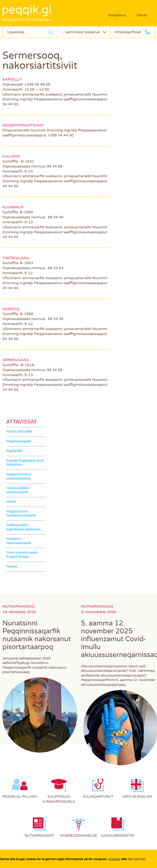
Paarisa (12, 566)
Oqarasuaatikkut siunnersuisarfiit (18, 490)
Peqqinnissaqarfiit (19, 441)
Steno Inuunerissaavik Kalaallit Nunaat (22, 555)
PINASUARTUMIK (19, 432)
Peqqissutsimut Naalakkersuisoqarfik (21, 514)
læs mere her (137, 859)
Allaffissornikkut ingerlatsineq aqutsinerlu (23, 527)
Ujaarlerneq (51, 32)
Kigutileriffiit (14, 451)
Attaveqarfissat (128, 32)
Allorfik (11, 502)
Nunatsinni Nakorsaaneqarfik (19, 541)
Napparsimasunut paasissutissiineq (19, 476)
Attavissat (22, 422)
